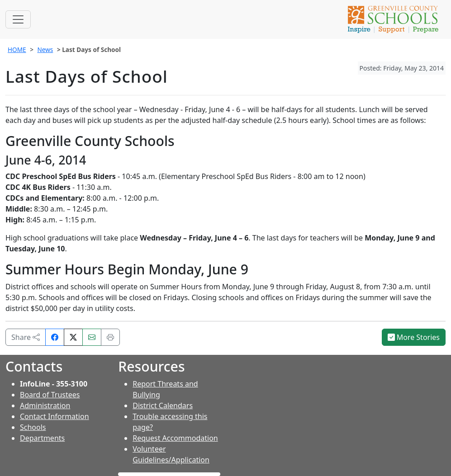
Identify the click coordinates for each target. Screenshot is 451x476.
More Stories (414, 337)
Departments (42, 438)
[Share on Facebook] (55, 337)
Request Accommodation (175, 438)
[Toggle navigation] (18, 19)
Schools (33, 427)
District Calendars (163, 405)
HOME (17, 49)
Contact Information (55, 416)
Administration (45, 405)
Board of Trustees (50, 395)
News (45, 49)
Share (26, 337)
